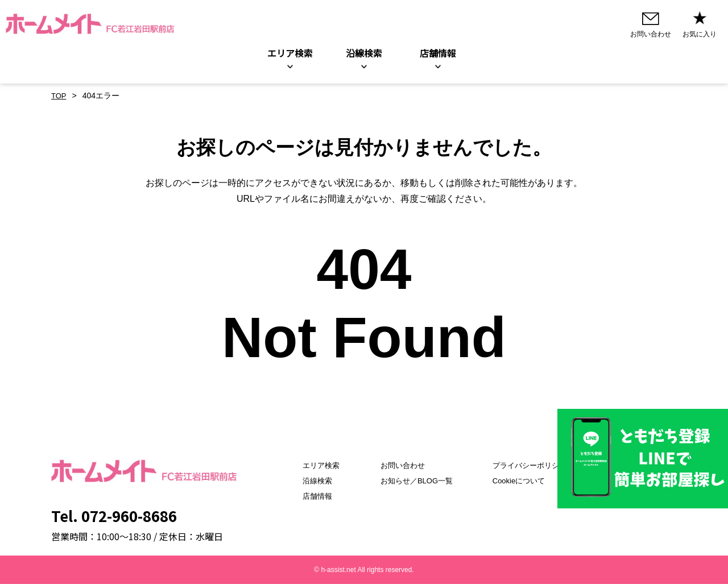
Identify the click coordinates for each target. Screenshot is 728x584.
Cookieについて (523, 481)
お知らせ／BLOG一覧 (413, 481)
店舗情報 (305, 496)
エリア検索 (290, 53)
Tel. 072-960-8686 (114, 515)
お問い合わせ (398, 465)
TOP (59, 96)
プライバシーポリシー (534, 465)
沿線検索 (364, 53)
